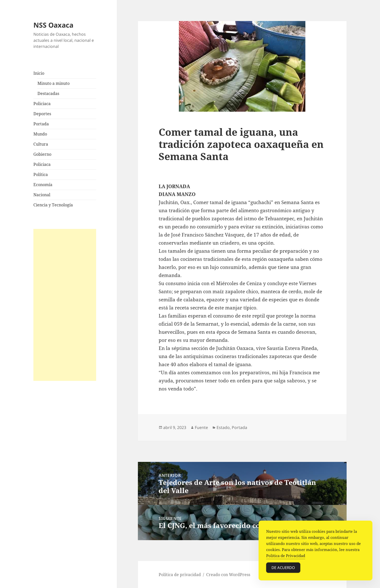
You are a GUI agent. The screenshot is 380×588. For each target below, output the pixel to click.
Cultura (41, 144)
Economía (43, 185)
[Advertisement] (65, 305)
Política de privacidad (180, 575)
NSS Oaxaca (53, 25)
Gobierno (42, 154)
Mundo (40, 134)
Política (41, 174)
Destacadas (48, 93)
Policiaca (42, 104)
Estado (223, 427)
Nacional (42, 195)
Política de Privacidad (286, 556)
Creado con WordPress (228, 575)
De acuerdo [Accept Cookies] (283, 568)
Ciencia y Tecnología (53, 205)
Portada (41, 124)
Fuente (201, 427)
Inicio (39, 73)
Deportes (42, 114)
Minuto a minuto (54, 83)
